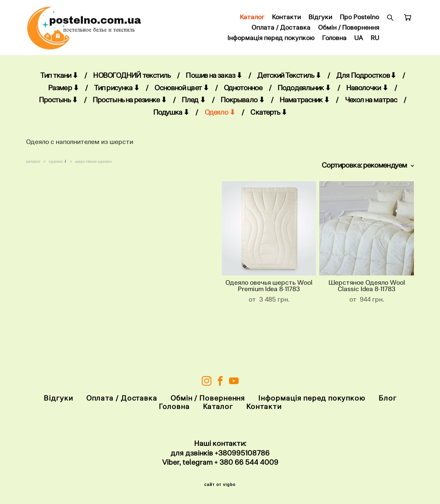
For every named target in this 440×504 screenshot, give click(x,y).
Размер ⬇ (63, 94)
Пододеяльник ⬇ (304, 94)
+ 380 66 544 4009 (246, 463)
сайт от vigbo (220, 485)
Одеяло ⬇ (220, 118)
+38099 (228, 453)
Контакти (286, 20)
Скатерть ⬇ (269, 118)
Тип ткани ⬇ (59, 82)
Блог (388, 398)
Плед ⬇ (194, 106)
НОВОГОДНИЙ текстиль (132, 82)
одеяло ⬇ (58, 167)
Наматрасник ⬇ (304, 106)
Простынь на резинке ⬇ (130, 106)
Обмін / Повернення (349, 31)
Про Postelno (359, 20)
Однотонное (243, 94)
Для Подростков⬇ (366, 82)
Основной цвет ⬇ (181, 94)
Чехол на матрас (371, 106)
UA (359, 41)
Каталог (252, 20)
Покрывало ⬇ (242, 106)
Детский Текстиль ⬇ (289, 82)
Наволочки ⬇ (367, 94)
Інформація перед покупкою (271, 41)
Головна (334, 41)
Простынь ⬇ (58, 106)
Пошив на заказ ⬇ (214, 82)
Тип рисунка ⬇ (117, 94)
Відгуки (320, 20)
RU (375, 41)
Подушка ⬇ (171, 118)
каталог (33, 167)
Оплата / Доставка (281, 31)
